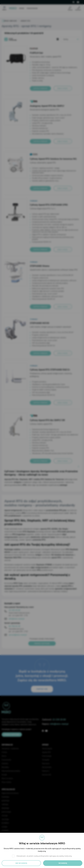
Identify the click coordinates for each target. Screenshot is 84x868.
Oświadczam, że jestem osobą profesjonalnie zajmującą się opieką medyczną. (44, 856)
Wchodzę (63, 863)
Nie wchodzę (21, 863)
